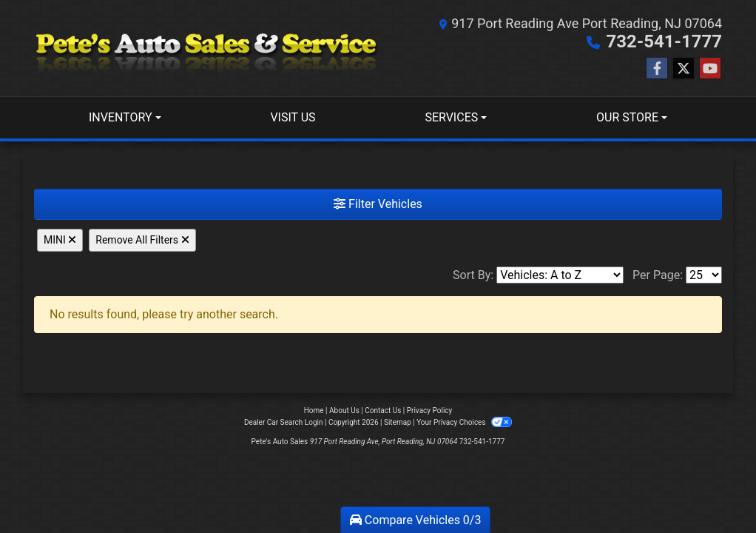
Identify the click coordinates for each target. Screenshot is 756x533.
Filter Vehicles (378, 204)
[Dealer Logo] (206, 48)
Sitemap (398, 422)
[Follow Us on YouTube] (710, 69)
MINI (60, 240)
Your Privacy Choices (464, 422)
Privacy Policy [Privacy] (430, 410)
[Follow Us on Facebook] (657, 69)
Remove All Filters (142, 240)
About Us (344, 410)
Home (314, 410)
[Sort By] (560, 275)
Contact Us (383, 410)
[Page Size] (704, 275)
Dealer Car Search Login (284, 422)
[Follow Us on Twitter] (684, 69)
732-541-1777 (664, 41)
